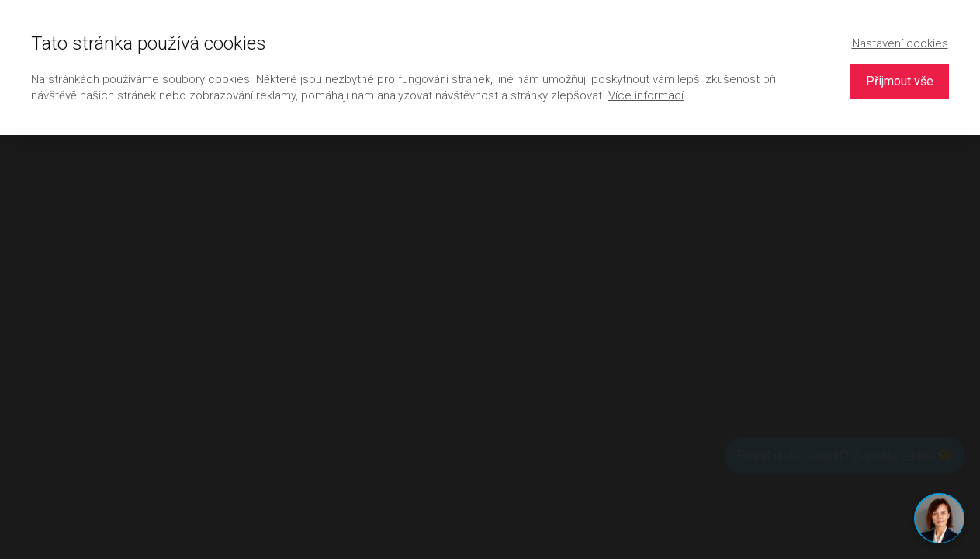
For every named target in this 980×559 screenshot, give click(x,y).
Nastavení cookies (900, 43)
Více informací (646, 95)
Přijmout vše (900, 81)
